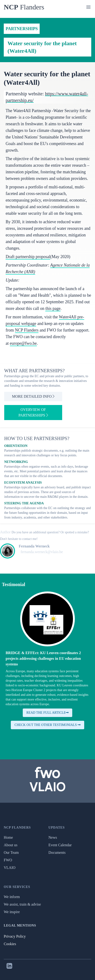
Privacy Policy (15, 936)
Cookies (10, 944)
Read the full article (48, 713)
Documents (57, 852)
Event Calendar (60, 845)
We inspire (12, 912)
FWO (8, 860)
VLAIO (10, 868)
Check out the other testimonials (47, 725)
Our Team (11, 852)
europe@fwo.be (23, 343)
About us (11, 845)
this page (53, 308)
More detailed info (33, 396)
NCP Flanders (27, 330)
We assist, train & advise (22, 904)
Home (8, 837)
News (53, 837)
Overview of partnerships (33, 412)
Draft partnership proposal (28, 257)
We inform (12, 897)
